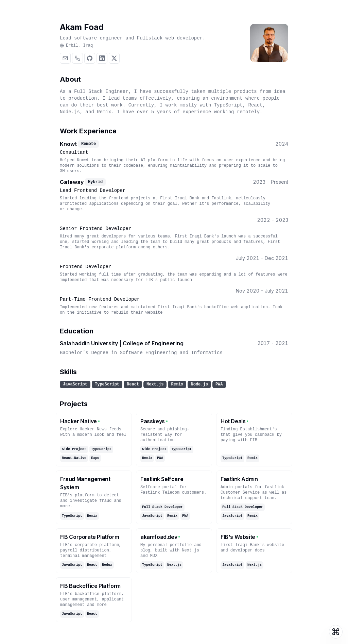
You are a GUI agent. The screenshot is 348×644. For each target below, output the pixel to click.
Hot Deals (234, 421)
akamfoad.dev (160, 537)
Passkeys (154, 421)
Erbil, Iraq (76, 46)
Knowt (68, 144)
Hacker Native (80, 421)
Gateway (72, 182)
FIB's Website (239, 537)
